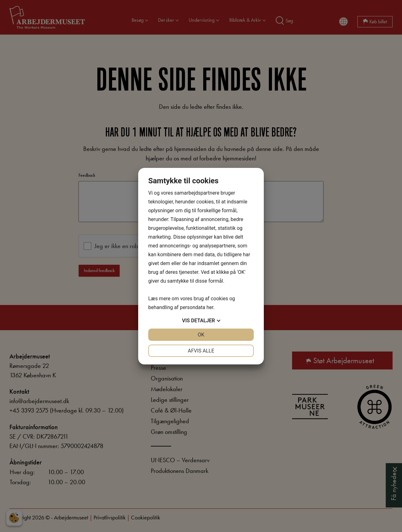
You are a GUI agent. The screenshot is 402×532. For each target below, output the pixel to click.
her (210, 307)
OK (201, 335)
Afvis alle (201, 351)
